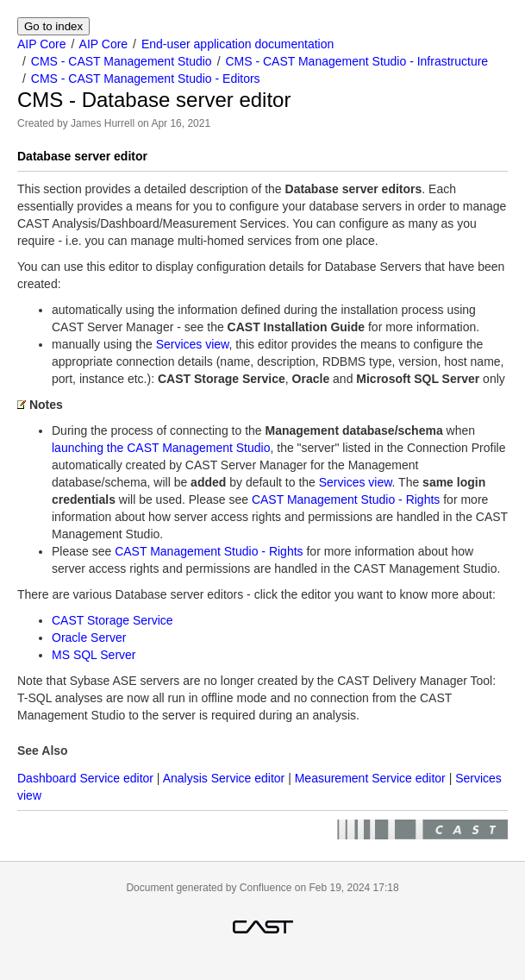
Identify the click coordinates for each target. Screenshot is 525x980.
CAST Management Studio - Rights (346, 499)
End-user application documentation (237, 44)
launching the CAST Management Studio (161, 448)
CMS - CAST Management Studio (122, 61)
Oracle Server (89, 638)
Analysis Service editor (224, 778)
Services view (193, 344)
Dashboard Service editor (85, 778)
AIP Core (42, 44)
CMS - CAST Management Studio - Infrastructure (356, 61)
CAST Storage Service (112, 620)
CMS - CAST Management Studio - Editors (146, 79)
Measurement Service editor (370, 778)
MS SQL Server (94, 655)
